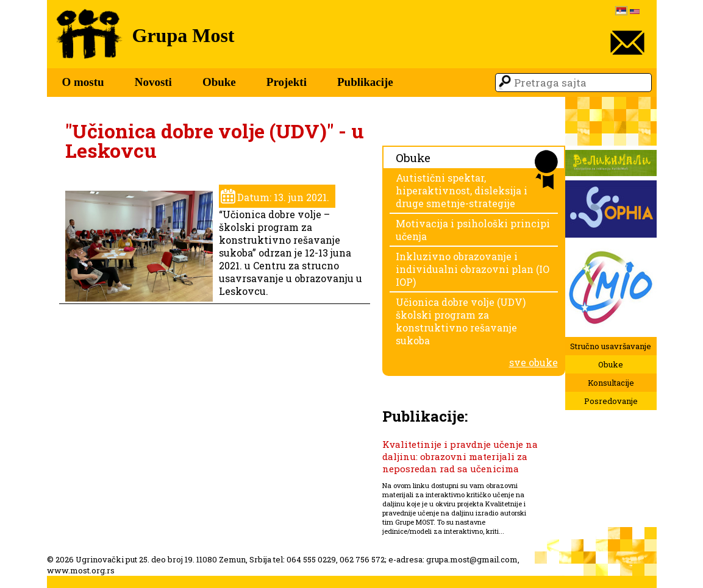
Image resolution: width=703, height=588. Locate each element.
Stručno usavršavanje (611, 346)
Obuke (219, 82)
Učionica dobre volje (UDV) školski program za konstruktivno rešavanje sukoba (461, 321)
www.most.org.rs (81, 570)
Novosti (153, 82)
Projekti (287, 82)
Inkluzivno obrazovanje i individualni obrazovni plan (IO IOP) (473, 269)
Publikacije (365, 82)
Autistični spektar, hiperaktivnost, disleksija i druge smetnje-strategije (462, 190)
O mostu (83, 82)
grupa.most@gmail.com (472, 559)
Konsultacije (611, 383)
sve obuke (533, 362)
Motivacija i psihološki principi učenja (473, 230)
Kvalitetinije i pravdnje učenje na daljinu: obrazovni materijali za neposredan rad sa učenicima (460, 456)
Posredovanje (611, 401)
